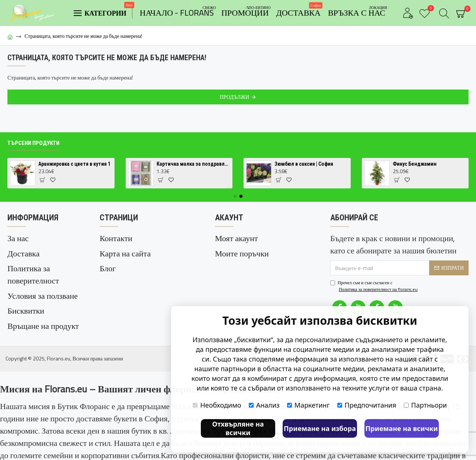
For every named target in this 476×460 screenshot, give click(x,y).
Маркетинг (308, 405)
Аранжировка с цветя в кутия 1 (74, 170)
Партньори (425, 405)
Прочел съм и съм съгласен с (374, 292)
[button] (235, 202)
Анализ (264, 405)
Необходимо (217, 405)
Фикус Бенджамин (415, 170)
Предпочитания (367, 405)
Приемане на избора (320, 428)
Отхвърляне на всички (238, 428)
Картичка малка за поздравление (193, 170)
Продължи (234, 97)
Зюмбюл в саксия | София (304, 170)
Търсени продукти (33, 149)
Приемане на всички (402, 428)
